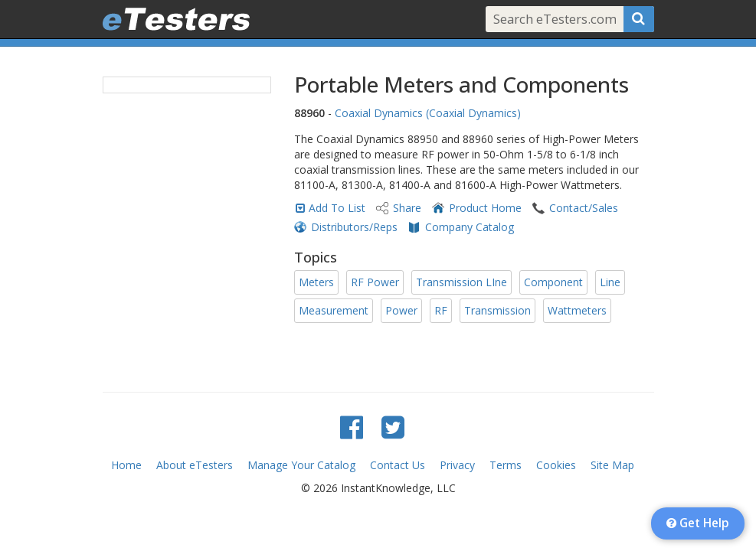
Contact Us (398, 465)
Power (401, 310)
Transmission (497, 310)
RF (441, 310)
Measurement (334, 310)
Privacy (457, 465)
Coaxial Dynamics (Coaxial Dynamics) (428, 113)
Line (610, 282)
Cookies (556, 465)
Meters (316, 282)
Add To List (337, 208)
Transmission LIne (461, 282)
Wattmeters (577, 310)
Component (553, 282)
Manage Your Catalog (301, 465)
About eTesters (195, 465)
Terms (506, 465)
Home (126, 465)
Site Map (612, 465)
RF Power (375, 282)
